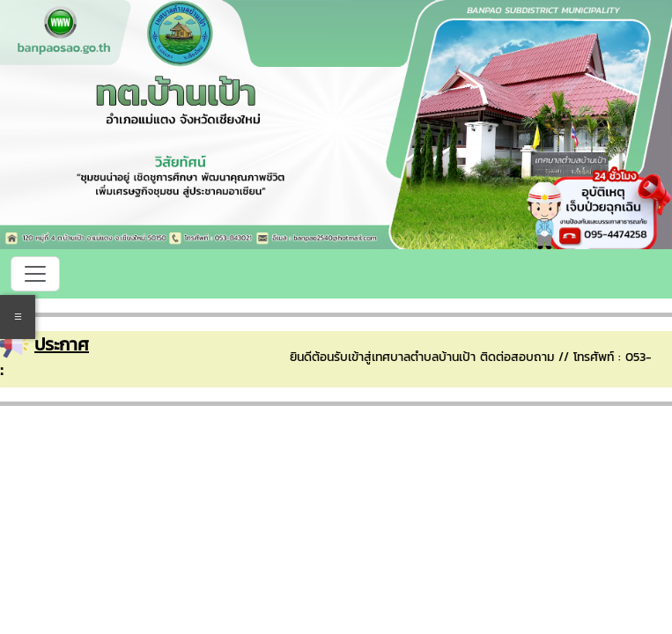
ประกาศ (62, 344)
